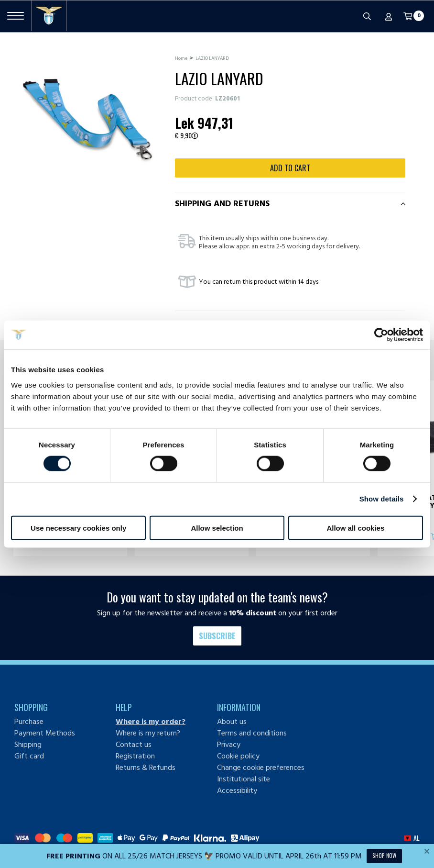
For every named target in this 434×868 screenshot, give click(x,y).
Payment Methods (45, 733)
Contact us (134, 745)
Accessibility (237, 790)
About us (232, 722)
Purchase (29, 722)
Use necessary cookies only (78, 528)
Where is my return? (148, 733)
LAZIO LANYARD (212, 58)
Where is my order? (151, 722)
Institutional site (244, 779)
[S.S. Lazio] (49, 16)
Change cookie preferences (261, 768)
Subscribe (217, 636)
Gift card (29, 756)
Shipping (28, 745)
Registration (135, 756)
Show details (382, 499)
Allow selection (217, 528)
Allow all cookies (355, 528)
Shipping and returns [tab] (222, 204)
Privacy (229, 745)
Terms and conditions (252, 733)
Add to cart (290, 168)
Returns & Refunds (146, 768)
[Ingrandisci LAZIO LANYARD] (87, 119)
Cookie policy (238, 756)
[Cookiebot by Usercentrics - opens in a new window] (381, 335)
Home (181, 58)
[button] (412, 838)
